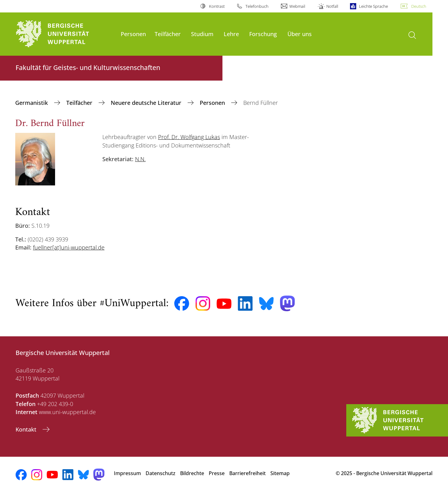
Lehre (231, 34)
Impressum (127, 473)
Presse (217, 473)
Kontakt (27, 429)
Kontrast (217, 6)
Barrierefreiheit (247, 473)
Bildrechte (192, 473)
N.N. (140, 159)
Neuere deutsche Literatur (147, 103)
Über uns (300, 34)
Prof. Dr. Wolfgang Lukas (189, 137)
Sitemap (280, 473)
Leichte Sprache (373, 6)
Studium (202, 34)
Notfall (332, 6)
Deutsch (419, 6)
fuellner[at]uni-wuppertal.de (69, 247)
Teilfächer (168, 34)
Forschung (263, 34)
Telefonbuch (257, 6)
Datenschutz (161, 473)
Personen (133, 34)
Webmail (297, 6)
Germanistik (32, 103)
